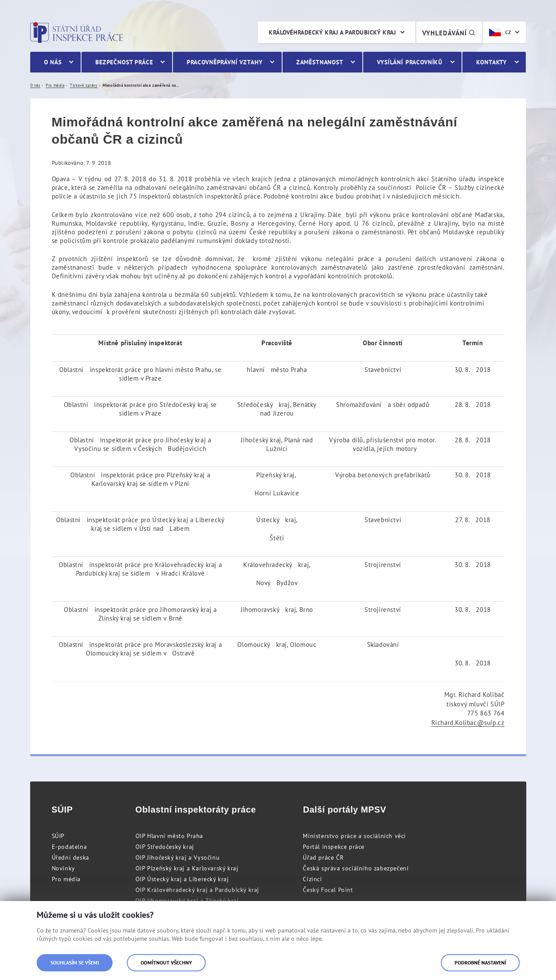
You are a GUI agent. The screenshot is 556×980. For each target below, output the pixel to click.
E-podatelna (69, 847)
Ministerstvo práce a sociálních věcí (354, 836)
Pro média (66, 879)
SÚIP (58, 836)
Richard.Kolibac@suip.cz (468, 723)
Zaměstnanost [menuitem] (320, 62)
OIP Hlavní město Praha (169, 836)
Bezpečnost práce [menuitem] (124, 62)
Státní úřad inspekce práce (77, 32)
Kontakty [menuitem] (492, 62)
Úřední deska (71, 857)
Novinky (63, 868)
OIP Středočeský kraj (165, 847)
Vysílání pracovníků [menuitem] (410, 62)
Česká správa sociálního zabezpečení (356, 868)
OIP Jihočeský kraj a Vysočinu (177, 857)
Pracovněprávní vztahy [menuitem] (225, 62)
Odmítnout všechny (166, 963)
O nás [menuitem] (53, 62)
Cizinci (312, 879)
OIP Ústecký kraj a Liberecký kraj (182, 879)
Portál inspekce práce (334, 847)
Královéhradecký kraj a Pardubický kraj (332, 32)
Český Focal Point (328, 890)
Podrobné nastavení (480, 963)
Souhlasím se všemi (75, 963)
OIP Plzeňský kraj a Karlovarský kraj (187, 868)
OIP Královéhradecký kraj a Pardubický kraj (197, 890)
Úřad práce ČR (323, 857)
